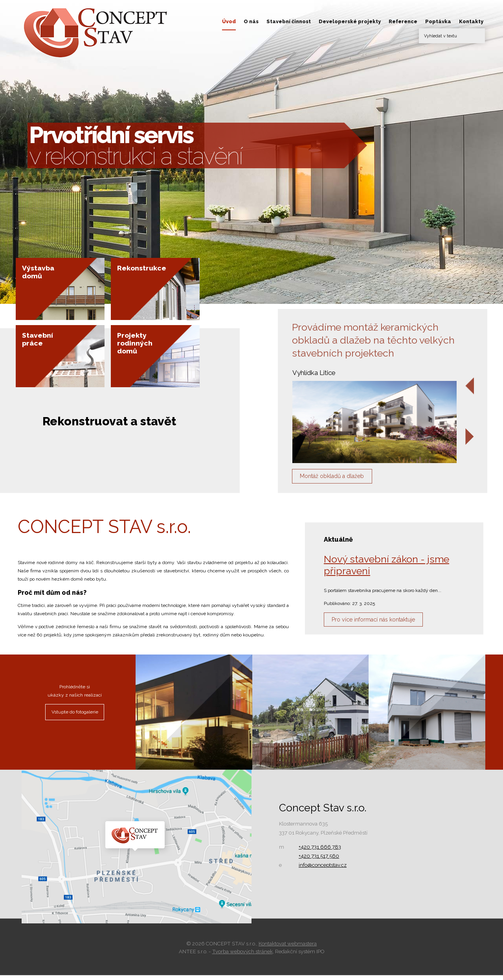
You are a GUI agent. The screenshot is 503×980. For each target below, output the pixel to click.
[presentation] (470, 386)
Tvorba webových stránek (242, 957)
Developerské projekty (350, 21)
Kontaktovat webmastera (288, 949)
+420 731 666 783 (320, 852)
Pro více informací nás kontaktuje (385, 627)
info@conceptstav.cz (323, 870)
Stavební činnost (289, 21)
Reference (403, 21)
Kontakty (471, 21)
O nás (251, 21)
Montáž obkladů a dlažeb (342, 479)
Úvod (229, 21)
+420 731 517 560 (319, 861)
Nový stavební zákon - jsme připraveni (386, 570)
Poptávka (438, 21)
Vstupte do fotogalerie (75, 717)
